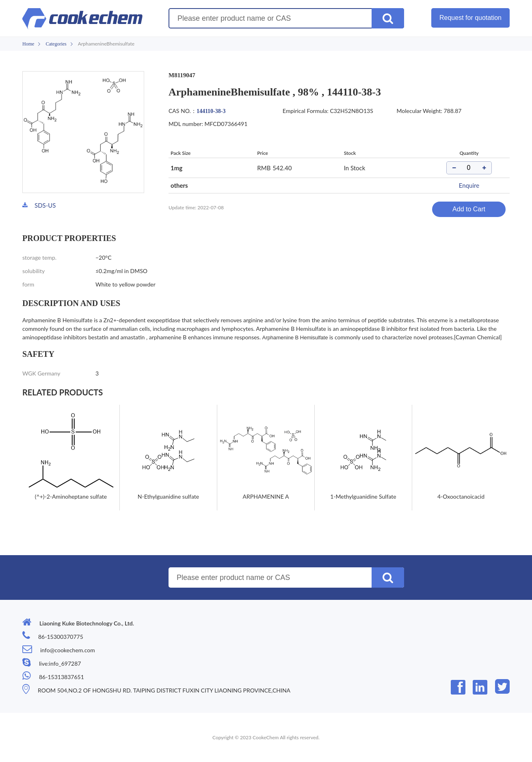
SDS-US (45, 205)
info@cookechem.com (68, 650)
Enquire (469, 185)
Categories (56, 44)
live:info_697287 (60, 663)
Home (28, 44)
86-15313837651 (62, 677)
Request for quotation (470, 18)
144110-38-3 (211, 111)
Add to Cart (469, 209)
